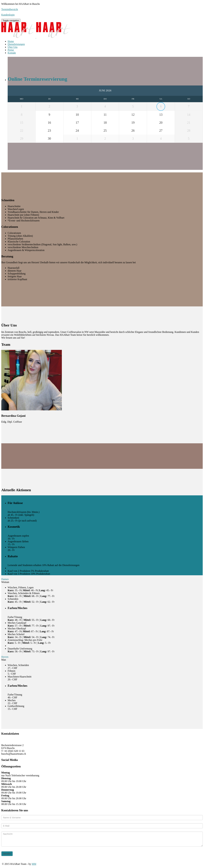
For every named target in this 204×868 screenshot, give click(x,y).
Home (11, 41)
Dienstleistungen (16, 44)
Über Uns (13, 47)
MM (34, 864)
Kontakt (12, 53)
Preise (11, 50)
